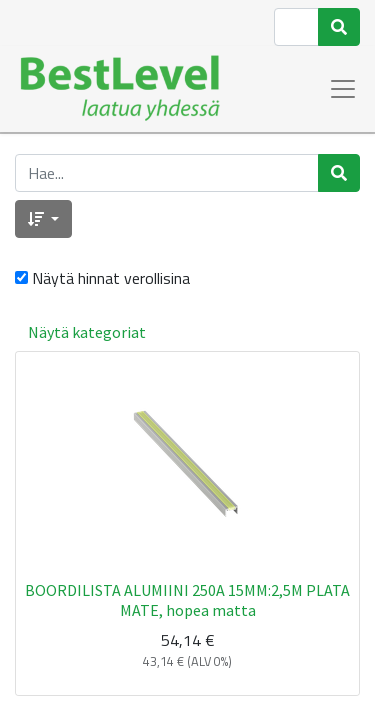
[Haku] (339, 27)
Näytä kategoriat (87, 332)
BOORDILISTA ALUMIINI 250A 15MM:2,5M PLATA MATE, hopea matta (187, 599)
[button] (43, 219)
